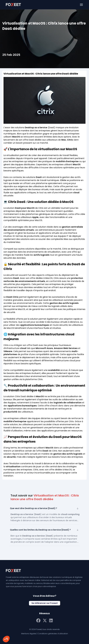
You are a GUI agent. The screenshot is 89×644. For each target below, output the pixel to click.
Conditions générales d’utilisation (53, 634)
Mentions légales (29, 634)
